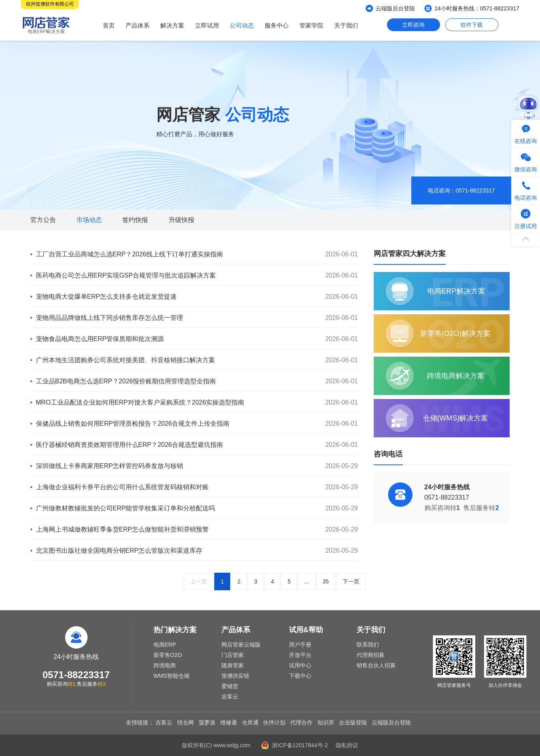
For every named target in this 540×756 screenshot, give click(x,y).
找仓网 (185, 722)
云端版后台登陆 (395, 8)
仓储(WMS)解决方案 (456, 418)
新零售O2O (168, 655)
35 (326, 581)
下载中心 (300, 676)
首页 (109, 25)
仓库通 (250, 722)
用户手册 (300, 645)
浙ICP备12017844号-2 (300, 745)
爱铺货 (230, 686)
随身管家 (233, 665)
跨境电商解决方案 (456, 376)
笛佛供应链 (235, 676)
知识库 (326, 722)
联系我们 (368, 645)
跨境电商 (165, 665)
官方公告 (43, 220)
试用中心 (300, 665)
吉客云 (230, 696)
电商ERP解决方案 (456, 291)
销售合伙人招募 (376, 665)
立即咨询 (413, 25)
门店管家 (233, 655)
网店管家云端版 (241, 645)
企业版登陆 (353, 722)
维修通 (229, 722)
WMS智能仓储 (171, 676)
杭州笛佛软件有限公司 (50, 4)
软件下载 (472, 25)
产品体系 (137, 25)
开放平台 (300, 655)
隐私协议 (347, 745)
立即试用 (207, 25)
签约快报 (135, 220)
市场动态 (89, 220)
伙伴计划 (274, 722)
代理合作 (301, 722)
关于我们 (346, 25)
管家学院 (311, 25)
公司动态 (242, 25)
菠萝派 (207, 722)
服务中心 (277, 25)
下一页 (351, 581)
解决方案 (172, 25)
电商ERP (165, 645)
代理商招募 (371, 655)
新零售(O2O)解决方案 (455, 333)
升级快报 (181, 220)
